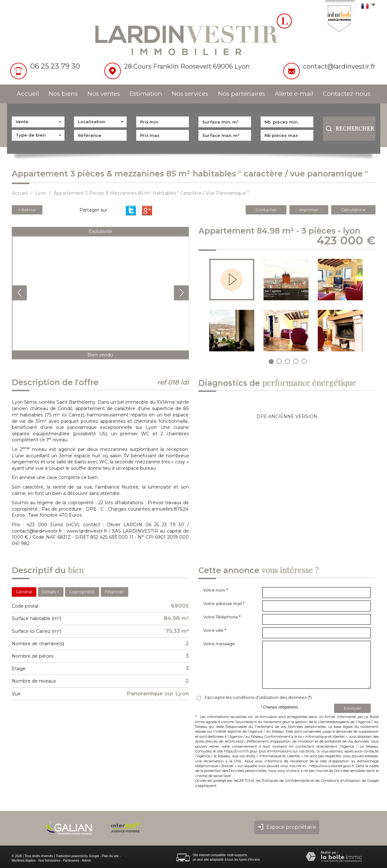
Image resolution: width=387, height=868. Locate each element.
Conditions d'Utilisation (341, 781)
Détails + (50, 592)
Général (24, 592)
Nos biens (63, 94)
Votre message (219, 644)
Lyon (41, 193)
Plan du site (110, 856)
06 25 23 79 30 (55, 66)
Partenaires (71, 861)
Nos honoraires (49, 861)
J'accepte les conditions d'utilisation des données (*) (258, 697)
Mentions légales (24, 861)
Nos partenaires (242, 94)
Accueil (28, 94)
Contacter (266, 210)
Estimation (146, 94)
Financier (114, 592)
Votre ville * (215, 630)
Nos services (190, 94)
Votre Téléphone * (222, 617)
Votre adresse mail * (224, 603)
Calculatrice (353, 210)
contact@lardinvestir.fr (339, 66)
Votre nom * (216, 590)
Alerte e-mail (294, 94)
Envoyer (352, 708)
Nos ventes (104, 94)
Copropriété (82, 592)
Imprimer (309, 210)
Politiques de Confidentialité (286, 781)
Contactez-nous (347, 94)
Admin (86, 861)
